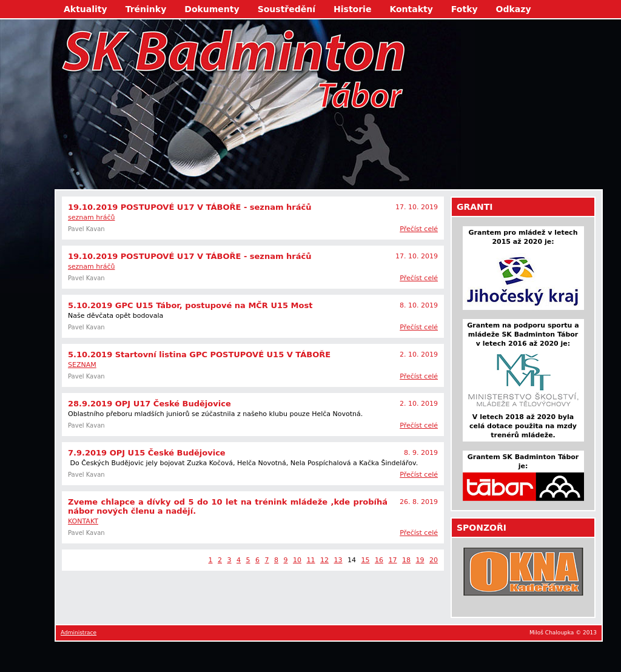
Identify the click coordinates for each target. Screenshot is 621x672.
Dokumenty (212, 9)
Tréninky (146, 9)
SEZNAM (82, 365)
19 (420, 560)
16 (379, 560)
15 (366, 560)
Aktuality (86, 9)
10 (297, 560)
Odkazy (514, 9)
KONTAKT (83, 521)
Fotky (465, 9)
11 (311, 560)
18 (406, 560)
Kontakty (411, 9)
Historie (352, 9)
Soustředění (287, 9)
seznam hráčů (91, 217)
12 (324, 560)
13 (338, 560)
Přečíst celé (419, 229)
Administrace (79, 633)
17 (393, 560)
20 (434, 560)
